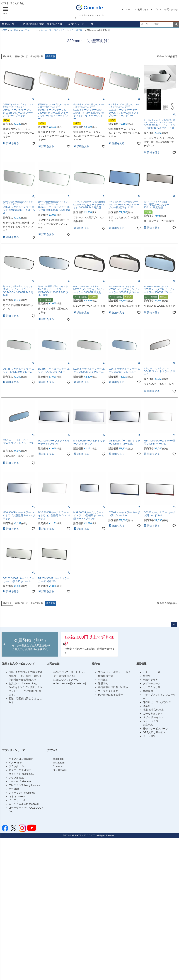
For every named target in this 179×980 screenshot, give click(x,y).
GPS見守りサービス (154, 732)
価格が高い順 (37, 56)
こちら (73, 676)
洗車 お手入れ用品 (153, 710)
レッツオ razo (16, 778)
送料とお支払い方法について (18, 664)
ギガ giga (14, 789)
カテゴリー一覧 (152, 672)
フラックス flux (17, 766)
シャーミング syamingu (22, 793)
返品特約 (103, 683)
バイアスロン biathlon (21, 759)
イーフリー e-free (18, 800)
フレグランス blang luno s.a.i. (25, 785)
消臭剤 (147, 706)
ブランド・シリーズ (13, 750)
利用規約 (103, 680)
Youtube (58, 766)
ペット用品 (149, 736)
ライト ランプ (151, 721)
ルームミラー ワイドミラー (54, 30)
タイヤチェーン (152, 683)
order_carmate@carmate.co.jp (70, 683)
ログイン (157, 9)
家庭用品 (148, 725)
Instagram (59, 763)
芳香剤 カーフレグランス (157, 702)
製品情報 (141, 664)
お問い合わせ (171, 9)
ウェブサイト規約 (108, 691)
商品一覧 (8, 24)
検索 (176, 24)
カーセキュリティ (153, 714)
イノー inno (15, 763)
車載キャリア (150, 680)
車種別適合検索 (33, 24)
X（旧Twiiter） (62, 770)
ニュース (128, 9)
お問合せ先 (53, 664)
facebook (58, 759)
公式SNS (52, 750)
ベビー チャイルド (153, 717)
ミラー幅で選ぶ (77, 30)
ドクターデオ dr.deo (20, 770)
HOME (4, 30)
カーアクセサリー (29, 30)
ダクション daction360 (21, 774)
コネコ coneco (17, 796)
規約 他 (96, 664)
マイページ (76, 24)
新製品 (147, 676)
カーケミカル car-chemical (24, 804)
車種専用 (148, 691)
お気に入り (54, 24)
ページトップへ (174, 624)
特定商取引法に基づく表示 (113, 687)
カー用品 (14, 30)
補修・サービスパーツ (155, 729)
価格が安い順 (21, 56)
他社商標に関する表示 (111, 695)
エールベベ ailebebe (20, 781)
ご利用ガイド (142, 9)
